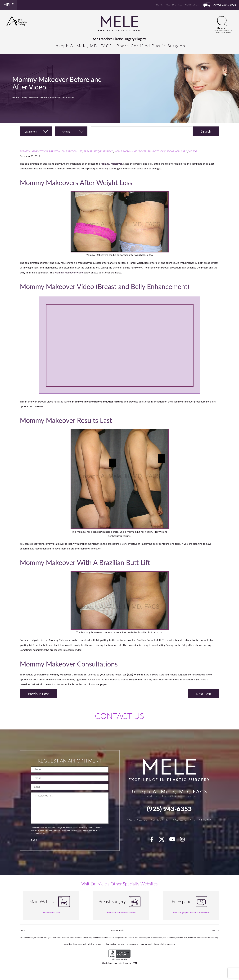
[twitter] (163, 840)
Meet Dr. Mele (174, 5)
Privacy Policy (110, 944)
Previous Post (38, 694)
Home (159, 5)
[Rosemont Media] (134, 963)
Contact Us (192, 5)
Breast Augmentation (34, 151)
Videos (193, 151)
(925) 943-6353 (169, 809)
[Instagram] (184, 840)
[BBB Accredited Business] (119, 955)
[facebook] (154, 840)
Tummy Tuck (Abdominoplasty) (168, 151)
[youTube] (174, 840)
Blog (25, 97)
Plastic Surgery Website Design (115, 963)
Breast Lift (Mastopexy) (98, 151)
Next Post (204, 694)
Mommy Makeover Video (69, 272)
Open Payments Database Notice (140, 944)
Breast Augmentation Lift (66, 151)
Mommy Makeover (135, 151)
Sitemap (121, 944)
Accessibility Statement (165, 944)
